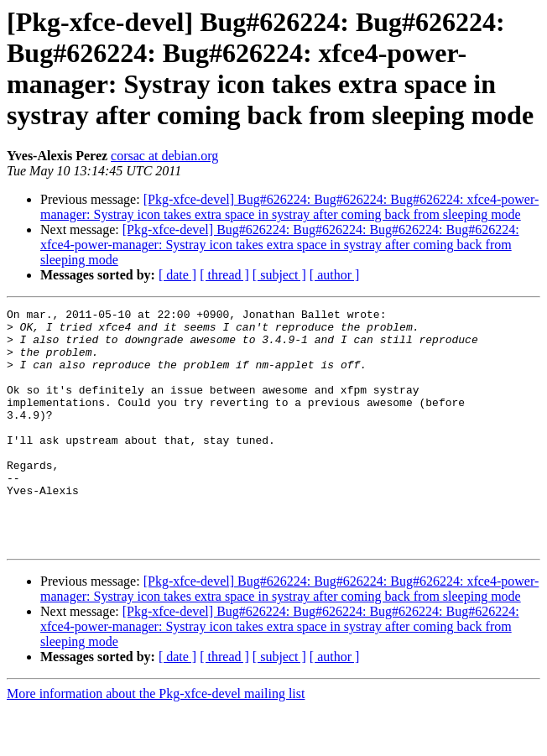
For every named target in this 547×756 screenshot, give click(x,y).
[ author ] (335, 275)
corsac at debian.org (164, 156)
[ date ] (177, 275)
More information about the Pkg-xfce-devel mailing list (156, 741)
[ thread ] (224, 275)
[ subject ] (279, 275)
